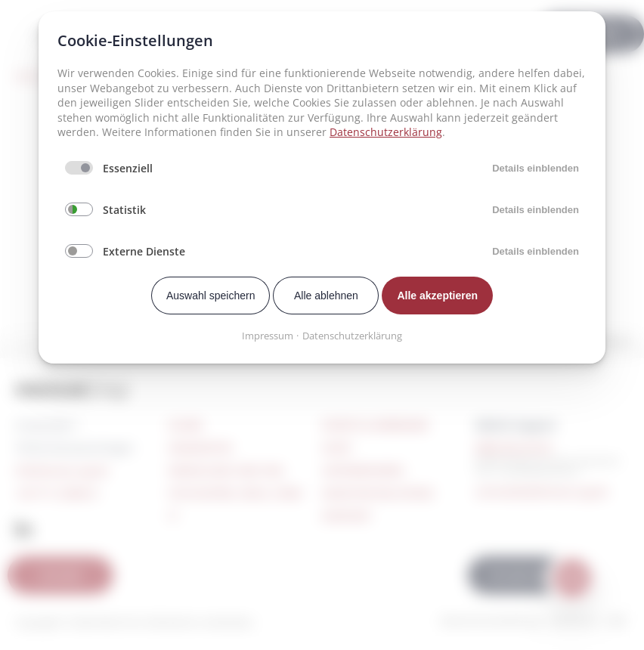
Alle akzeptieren (437, 296)
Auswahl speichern (211, 296)
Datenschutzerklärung (386, 132)
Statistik (124, 210)
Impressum (268, 336)
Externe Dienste (144, 251)
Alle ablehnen (326, 296)
